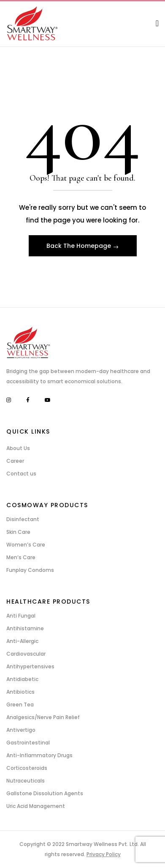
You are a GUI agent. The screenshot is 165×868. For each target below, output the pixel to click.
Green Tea (20, 705)
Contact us (21, 474)
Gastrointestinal (28, 743)
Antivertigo (21, 730)
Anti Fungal (21, 616)
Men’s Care (21, 557)
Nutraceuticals (26, 781)
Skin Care (18, 532)
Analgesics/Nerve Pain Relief (43, 717)
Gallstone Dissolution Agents (45, 793)
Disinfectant (23, 519)
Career (15, 461)
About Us (18, 448)
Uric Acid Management (36, 806)
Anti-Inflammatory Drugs (39, 755)
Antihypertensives (30, 666)
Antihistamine (25, 628)
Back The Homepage (80, 246)
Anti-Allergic (22, 641)
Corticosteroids (27, 768)
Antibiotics (20, 692)
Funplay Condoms (30, 570)
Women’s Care (26, 545)
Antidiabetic (22, 679)
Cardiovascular (26, 654)
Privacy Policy (104, 854)
